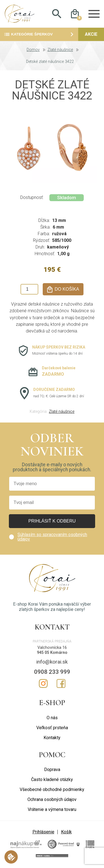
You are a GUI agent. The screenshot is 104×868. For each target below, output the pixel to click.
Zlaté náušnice (60, 52)
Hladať (57, 15)
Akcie (91, 36)
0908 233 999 (52, 674)
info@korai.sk (52, 664)
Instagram (43, 685)
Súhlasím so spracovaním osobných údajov (52, 539)
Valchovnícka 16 (52, 649)
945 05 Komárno (52, 655)
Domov (33, 52)
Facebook (61, 685)
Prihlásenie (43, 834)
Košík (66, 834)
